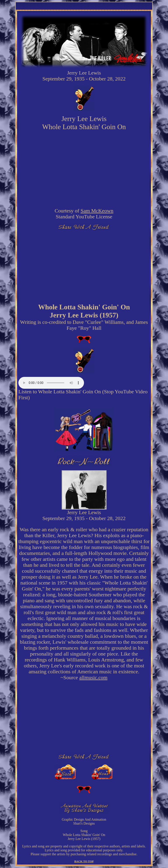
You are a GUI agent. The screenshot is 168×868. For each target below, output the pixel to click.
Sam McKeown (97, 211)
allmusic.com (94, 677)
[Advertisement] (84, 265)
